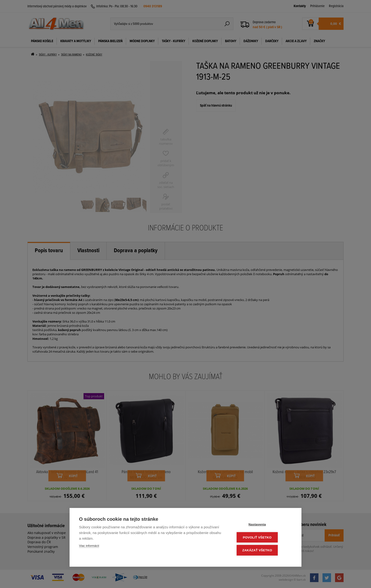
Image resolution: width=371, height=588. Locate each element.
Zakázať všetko (264, 550)
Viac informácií (89, 547)
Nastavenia (263, 525)
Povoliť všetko (263, 538)
